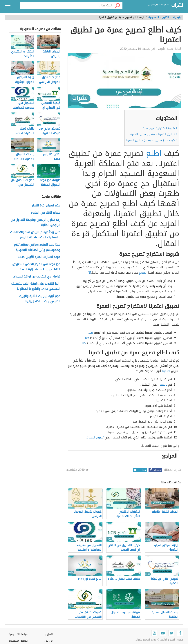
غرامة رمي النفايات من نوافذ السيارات (36, 277)
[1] (89, 273)
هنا (91, 333)
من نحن (49, 641)
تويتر (139, 470)
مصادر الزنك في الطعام (45, 213)
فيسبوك (155, 470)
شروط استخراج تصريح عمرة (160, 128)
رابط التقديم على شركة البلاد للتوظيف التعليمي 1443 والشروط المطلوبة (36, 286)
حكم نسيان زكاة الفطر (46, 206)
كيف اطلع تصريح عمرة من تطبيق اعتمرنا (152, 140)
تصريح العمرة (95, 437)
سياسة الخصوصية (18, 634)
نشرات (177, 5)
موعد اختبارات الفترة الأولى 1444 (39, 257)
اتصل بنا (48, 634)
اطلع (154, 153)
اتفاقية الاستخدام (18, 641)
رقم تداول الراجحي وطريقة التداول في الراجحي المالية (35, 223)
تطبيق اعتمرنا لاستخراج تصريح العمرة (154, 134)
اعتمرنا (166, 371)
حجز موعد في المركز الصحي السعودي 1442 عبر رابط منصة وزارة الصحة (36, 267)
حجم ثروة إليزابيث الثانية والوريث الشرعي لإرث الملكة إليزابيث (40, 299)
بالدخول (162, 385)
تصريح (143, 273)
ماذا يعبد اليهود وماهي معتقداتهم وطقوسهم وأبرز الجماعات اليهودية (37, 247)
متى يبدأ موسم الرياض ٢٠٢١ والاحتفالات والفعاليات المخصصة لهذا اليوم (35, 235)
